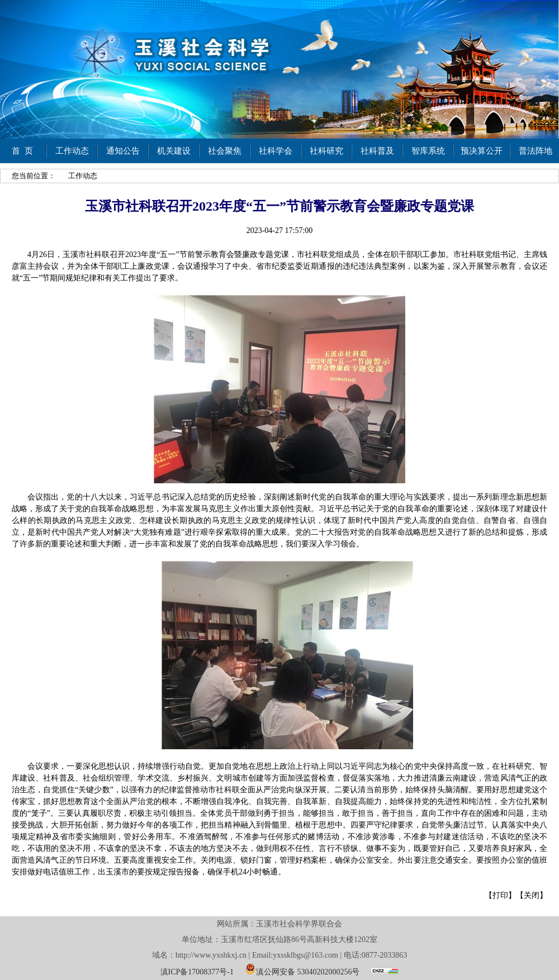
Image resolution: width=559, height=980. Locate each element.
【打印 (496, 895)
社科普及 (377, 151)
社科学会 (276, 151)
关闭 (532, 895)
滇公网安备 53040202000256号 (302, 969)
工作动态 (72, 151)
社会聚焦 (225, 151)
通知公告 (123, 151)
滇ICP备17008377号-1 (197, 972)
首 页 (22, 151)
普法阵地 (536, 151)
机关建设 (174, 151)
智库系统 (428, 151)
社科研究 (326, 151)
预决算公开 (482, 151)
